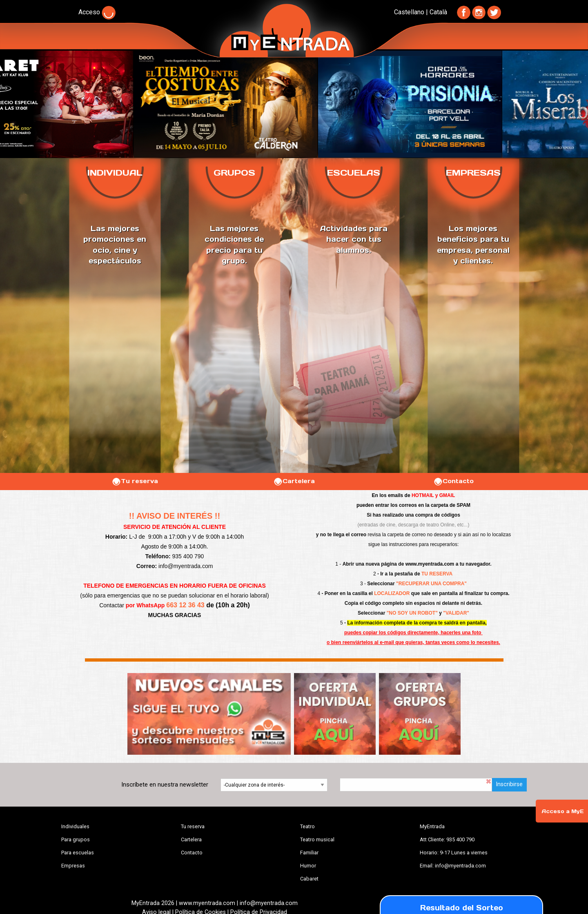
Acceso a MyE (563, 811)
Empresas (73, 866)
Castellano (409, 12)
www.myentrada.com (430, 564)
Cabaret (309, 879)
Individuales (75, 826)
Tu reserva (135, 481)
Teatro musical (317, 839)
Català (438, 12)
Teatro (307, 826)
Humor (308, 866)
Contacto (453, 481)
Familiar (309, 853)
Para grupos (76, 839)
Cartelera (294, 481)
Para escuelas (78, 853)
